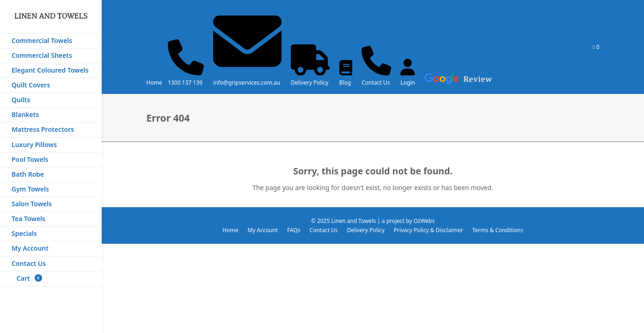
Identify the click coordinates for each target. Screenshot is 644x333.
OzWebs (424, 221)
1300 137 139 (185, 83)
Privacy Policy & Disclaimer (429, 230)
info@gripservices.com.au (247, 83)
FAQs (294, 230)
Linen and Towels (353, 221)
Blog (345, 83)
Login (408, 83)
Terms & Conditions (498, 230)
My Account (263, 230)
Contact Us (376, 83)
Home (154, 83)
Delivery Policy (310, 83)
